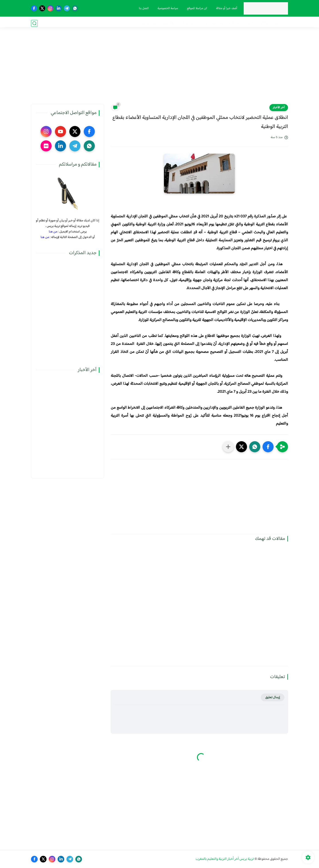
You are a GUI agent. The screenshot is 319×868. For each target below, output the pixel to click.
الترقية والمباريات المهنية (199, 23)
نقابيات (249, 23)
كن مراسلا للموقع (196, 8)
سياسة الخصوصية (166, 8)
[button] (268, 447)
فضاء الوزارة (280, 23)
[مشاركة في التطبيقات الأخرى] (228, 447)
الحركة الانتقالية (230, 23)
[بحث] (34, 23)
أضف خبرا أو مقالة (225, 8)
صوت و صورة (148, 23)
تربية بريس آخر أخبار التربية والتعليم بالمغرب (225, 859)
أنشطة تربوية (170, 23)
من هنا (53, 232)
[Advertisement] (159, 70)
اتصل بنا (142, 8)
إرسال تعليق (273, 697)
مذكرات (263, 23)
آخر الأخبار (279, 108)
